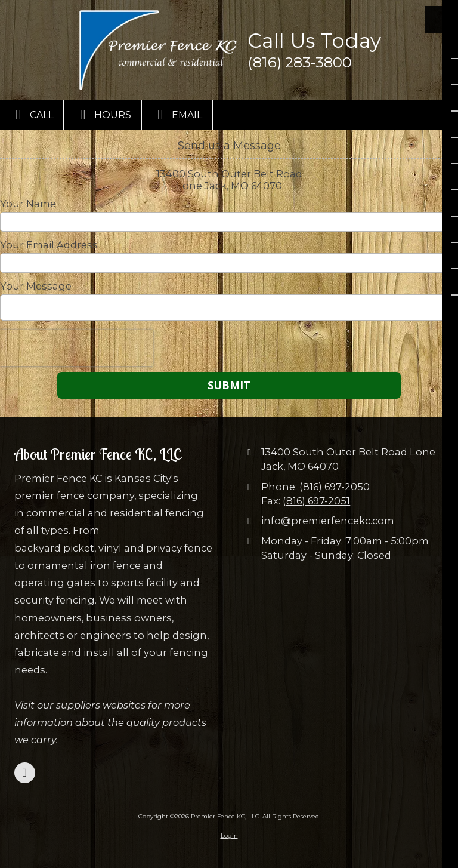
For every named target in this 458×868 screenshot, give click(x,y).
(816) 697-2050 (335, 487)
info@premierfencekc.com (328, 521)
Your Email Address (49, 245)
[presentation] (76, 348)
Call (32, 115)
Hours (103, 115)
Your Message (36, 286)
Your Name (28, 204)
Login (229, 835)
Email (177, 115)
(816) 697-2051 (316, 501)
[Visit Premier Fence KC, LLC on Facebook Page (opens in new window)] (25, 773)
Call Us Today (314, 41)
